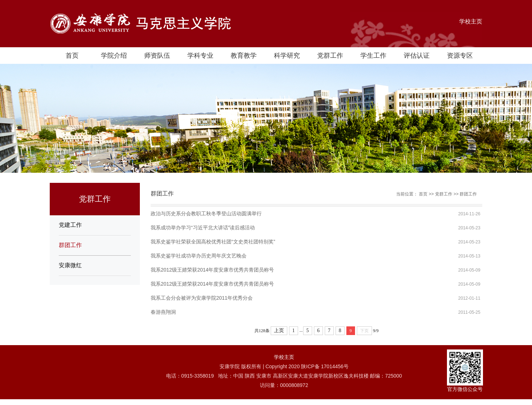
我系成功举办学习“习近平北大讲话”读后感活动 (203, 228)
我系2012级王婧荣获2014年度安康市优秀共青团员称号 (212, 270)
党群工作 (330, 56)
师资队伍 (157, 56)
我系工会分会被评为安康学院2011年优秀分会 (202, 298)
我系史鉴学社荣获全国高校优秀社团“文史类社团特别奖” (213, 242)
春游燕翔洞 (163, 312)
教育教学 (244, 56)
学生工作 (373, 56)
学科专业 (200, 56)
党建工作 (70, 225)
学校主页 (471, 21)
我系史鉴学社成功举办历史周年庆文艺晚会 (199, 256)
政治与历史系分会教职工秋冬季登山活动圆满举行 (206, 213)
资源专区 (460, 56)
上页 (279, 331)
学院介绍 (114, 56)
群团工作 (70, 245)
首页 (72, 56)
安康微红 (70, 265)
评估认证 (417, 56)
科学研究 (287, 56)
